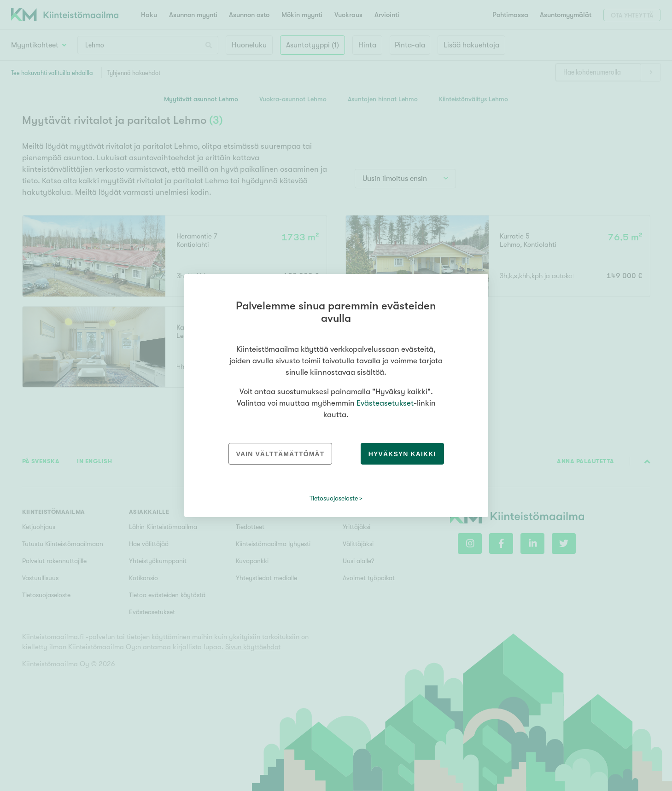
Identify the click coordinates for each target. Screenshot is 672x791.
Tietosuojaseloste (334, 498)
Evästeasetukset (385, 403)
